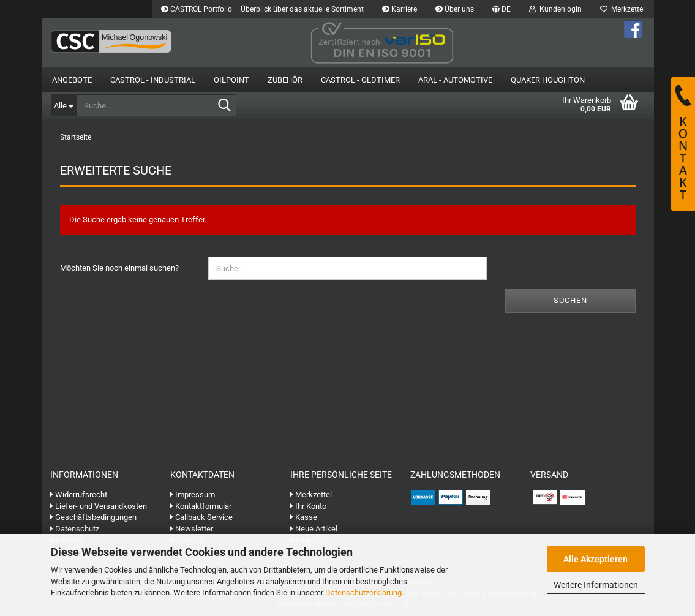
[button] (502, 9)
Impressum (193, 494)
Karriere (400, 9)
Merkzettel (622, 9)
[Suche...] (63, 105)
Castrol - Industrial (153, 80)
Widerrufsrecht (79, 494)
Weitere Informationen (596, 585)
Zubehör (285, 80)
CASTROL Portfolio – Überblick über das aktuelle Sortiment (262, 9)
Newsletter (192, 529)
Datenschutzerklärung (363, 592)
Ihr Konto (308, 506)
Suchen (570, 300)
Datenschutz (75, 529)
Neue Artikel (314, 529)
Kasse (304, 517)
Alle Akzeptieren (595, 559)
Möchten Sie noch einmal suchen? (119, 268)
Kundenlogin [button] (555, 9)
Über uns (455, 9)
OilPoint (231, 80)
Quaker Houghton (548, 80)
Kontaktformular (201, 506)
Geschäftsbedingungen (93, 517)
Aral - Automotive (455, 80)
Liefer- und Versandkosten (99, 506)
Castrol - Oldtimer (360, 80)
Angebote (72, 80)
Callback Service (201, 517)
